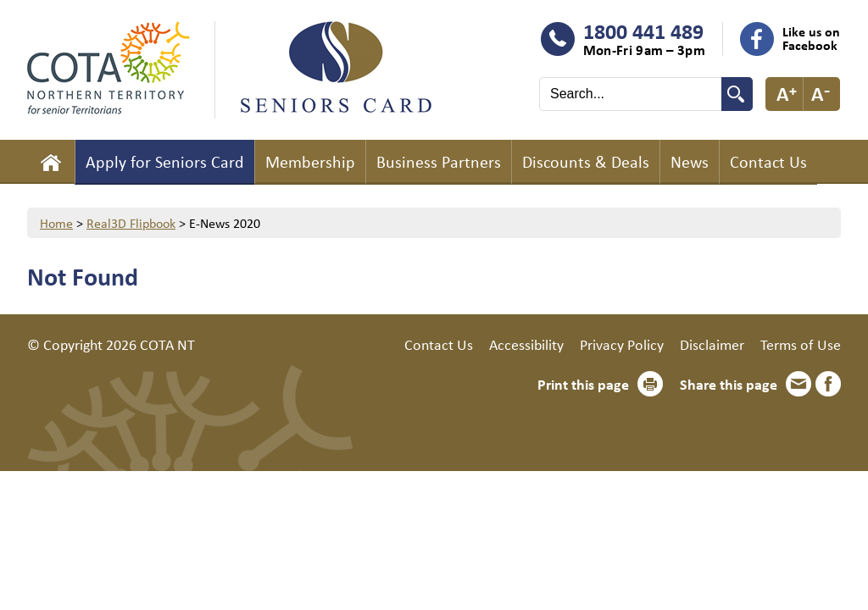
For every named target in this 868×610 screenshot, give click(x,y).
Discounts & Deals (586, 161)
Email (798, 384)
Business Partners (439, 161)
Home (51, 162)
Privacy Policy (622, 344)
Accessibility (526, 344)
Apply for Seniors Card (165, 161)
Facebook (828, 384)
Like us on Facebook (811, 38)
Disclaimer (712, 344)
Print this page (583, 384)
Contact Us (768, 161)
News (690, 161)
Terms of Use (801, 344)
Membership (310, 161)
